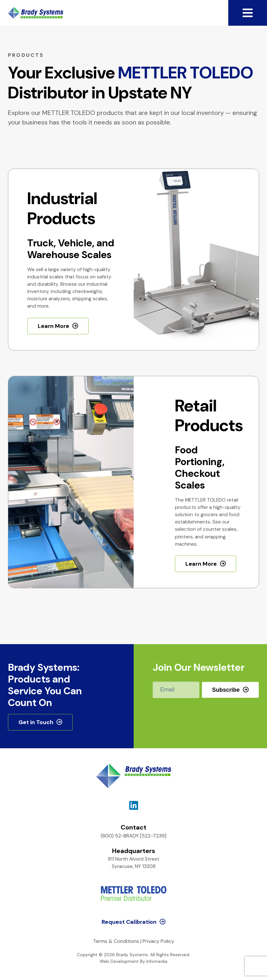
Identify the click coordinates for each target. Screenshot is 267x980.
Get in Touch (36, 722)
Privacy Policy (158, 941)
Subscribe (226, 690)
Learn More (53, 326)
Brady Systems (36, 13)
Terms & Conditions (116, 941)
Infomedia (157, 961)
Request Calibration (129, 922)
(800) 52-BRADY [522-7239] (133, 836)
